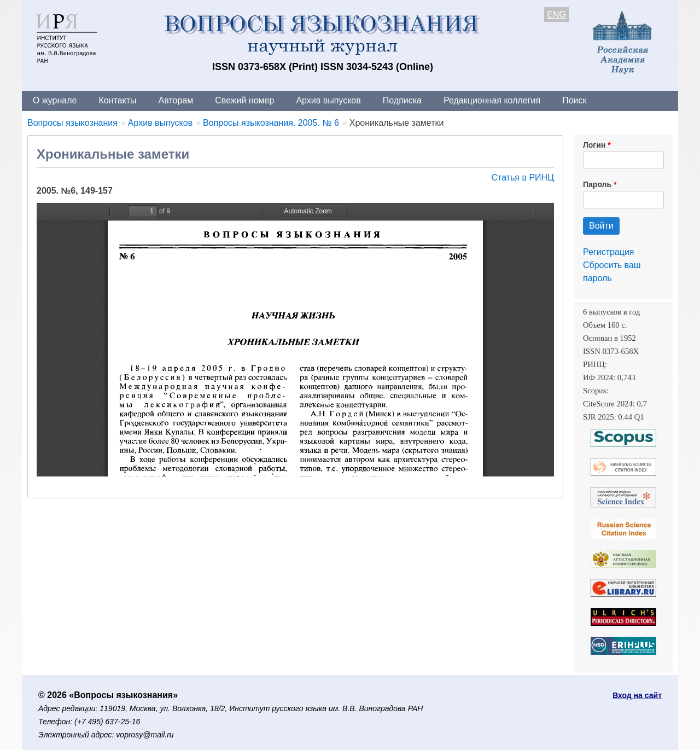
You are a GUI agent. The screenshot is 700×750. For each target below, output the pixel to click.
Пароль (597, 184)
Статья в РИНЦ (523, 178)
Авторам (176, 100)
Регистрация (609, 252)
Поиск (574, 100)
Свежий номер (244, 100)
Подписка (402, 100)
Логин (594, 145)
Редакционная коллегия (492, 100)
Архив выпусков (328, 100)
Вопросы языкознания (72, 123)
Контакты (117, 100)
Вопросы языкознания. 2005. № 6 (271, 123)
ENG (556, 14)
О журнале (55, 100)
